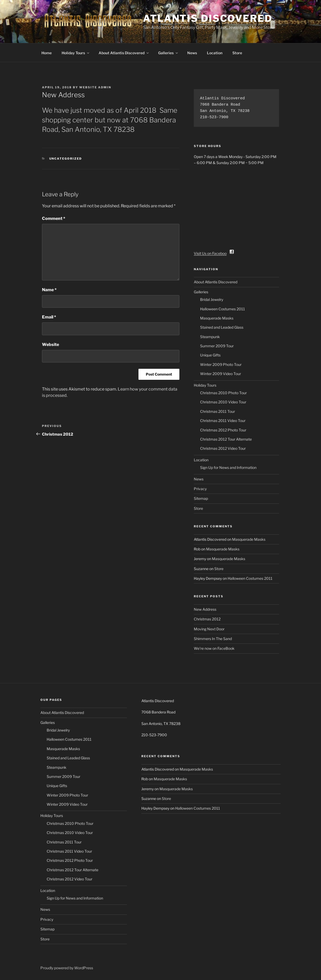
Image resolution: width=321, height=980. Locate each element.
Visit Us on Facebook (214, 253)
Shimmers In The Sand (213, 639)
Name (49, 290)
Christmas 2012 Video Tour (223, 448)
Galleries (168, 53)
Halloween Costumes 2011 (223, 309)
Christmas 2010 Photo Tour (223, 393)
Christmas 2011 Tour (218, 411)
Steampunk (210, 337)
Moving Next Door (209, 629)
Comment (54, 218)
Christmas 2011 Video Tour (223, 421)
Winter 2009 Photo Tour (221, 364)
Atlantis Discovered (208, 18)
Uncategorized (66, 159)
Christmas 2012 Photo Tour (223, 430)
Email (49, 317)
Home (47, 53)
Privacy (200, 489)
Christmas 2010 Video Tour (223, 402)
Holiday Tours (76, 53)
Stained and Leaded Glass (222, 327)
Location (215, 53)
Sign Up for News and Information (228, 467)
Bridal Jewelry (212, 299)
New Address (205, 609)
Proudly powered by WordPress (67, 968)
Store (237, 53)
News (192, 53)
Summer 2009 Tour (217, 346)
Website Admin (95, 87)
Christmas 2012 (207, 619)
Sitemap (201, 498)
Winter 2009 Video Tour (221, 374)
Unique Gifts (210, 355)
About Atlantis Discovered (124, 53)
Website (50, 345)
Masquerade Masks (217, 318)
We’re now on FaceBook (214, 648)
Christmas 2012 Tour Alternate (226, 439)
